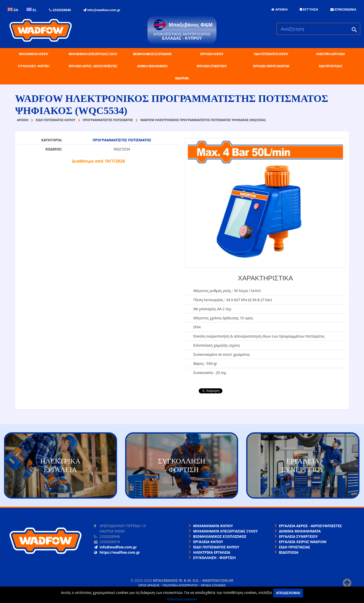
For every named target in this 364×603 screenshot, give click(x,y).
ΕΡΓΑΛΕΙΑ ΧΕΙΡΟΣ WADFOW (271, 66)
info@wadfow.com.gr (102, 10)
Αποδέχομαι (288, 593)
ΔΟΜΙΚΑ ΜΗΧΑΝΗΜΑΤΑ (152, 66)
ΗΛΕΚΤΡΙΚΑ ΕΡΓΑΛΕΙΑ (331, 54)
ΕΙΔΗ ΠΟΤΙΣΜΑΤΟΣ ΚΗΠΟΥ (271, 54)
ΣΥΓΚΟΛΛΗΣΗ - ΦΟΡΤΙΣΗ (33, 66)
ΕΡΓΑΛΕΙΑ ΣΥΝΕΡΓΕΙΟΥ (212, 66)
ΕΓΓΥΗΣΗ (309, 9)
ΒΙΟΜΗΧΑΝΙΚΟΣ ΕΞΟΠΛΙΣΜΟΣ (152, 54)
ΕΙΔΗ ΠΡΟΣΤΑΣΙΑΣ (331, 66)
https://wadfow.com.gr (117, 552)
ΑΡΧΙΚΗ (279, 9)
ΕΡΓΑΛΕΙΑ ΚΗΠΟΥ (212, 54)
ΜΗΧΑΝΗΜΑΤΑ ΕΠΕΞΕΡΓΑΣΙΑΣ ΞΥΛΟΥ (93, 54)
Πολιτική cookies (182, 599)
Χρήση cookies (213, 585)
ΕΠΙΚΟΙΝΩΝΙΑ (343, 9)
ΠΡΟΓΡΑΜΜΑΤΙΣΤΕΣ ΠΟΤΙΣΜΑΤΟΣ (122, 140)
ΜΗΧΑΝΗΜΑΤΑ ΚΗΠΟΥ (34, 54)
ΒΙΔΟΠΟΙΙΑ (182, 78)
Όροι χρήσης (149, 585)
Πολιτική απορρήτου (180, 585)
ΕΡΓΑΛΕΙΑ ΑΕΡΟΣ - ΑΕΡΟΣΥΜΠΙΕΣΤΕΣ (93, 66)
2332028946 (60, 10)
